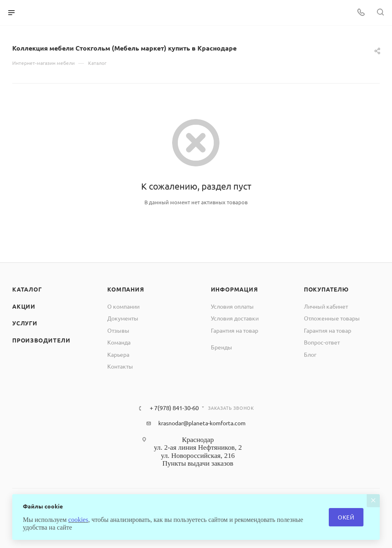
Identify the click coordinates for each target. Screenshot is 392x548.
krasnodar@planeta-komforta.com (202, 423)
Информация (235, 289)
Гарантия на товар (235, 330)
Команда (119, 342)
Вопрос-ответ (322, 342)
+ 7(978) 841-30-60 (174, 408)
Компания (126, 289)
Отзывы (118, 330)
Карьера (118, 354)
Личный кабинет (326, 306)
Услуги (25, 323)
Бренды (221, 347)
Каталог (27, 289)
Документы (123, 318)
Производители (41, 340)
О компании (123, 306)
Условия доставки (235, 318)
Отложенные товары (332, 318)
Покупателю (326, 289)
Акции (24, 306)
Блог (310, 354)
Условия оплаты (232, 306)
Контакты (120, 366)
